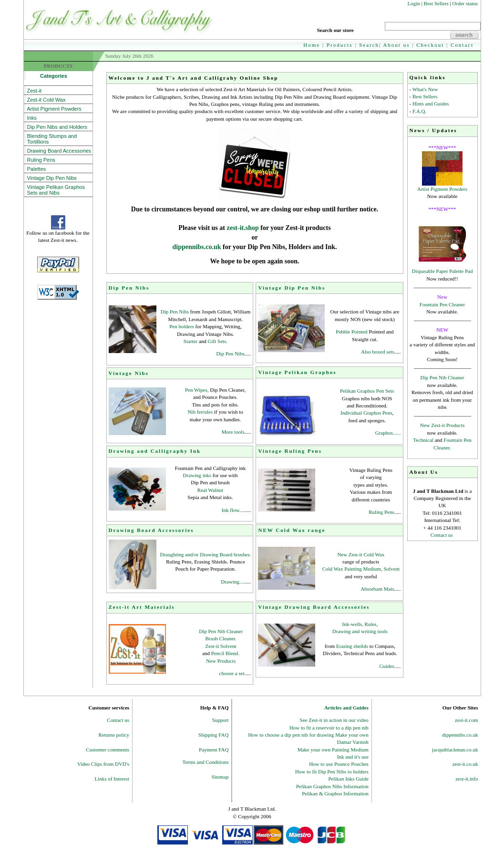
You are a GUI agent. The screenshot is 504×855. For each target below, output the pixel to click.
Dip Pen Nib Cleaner (442, 377)
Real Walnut (210, 490)
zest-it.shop (242, 228)
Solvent (391, 569)
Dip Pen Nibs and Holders (57, 127)
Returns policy (114, 735)
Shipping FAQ (214, 735)
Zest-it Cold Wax (46, 100)
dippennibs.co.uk (198, 247)
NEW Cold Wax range (292, 530)
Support (221, 720)
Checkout (430, 45)
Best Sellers (436, 3)
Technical (423, 440)
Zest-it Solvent (221, 646)
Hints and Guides (431, 104)
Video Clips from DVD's (103, 764)
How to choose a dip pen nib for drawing (292, 735)
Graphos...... (388, 433)
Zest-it (35, 91)
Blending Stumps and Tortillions (52, 139)
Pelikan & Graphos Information (335, 793)
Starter (191, 341)
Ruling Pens (41, 160)
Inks (32, 118)
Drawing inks (197, 475)
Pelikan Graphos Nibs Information (332, 786)
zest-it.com (467, 720)
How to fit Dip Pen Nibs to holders (332, 772)
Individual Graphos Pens (366, 413)
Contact (462, 45)
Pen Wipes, (197, 390)
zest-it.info (467, 779)
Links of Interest (112, 779)
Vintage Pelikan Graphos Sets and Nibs (56, 190)
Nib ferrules (201, 412)
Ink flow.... (233, 510)
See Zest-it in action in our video (334, 720)
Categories (47, 76)
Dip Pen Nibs (129, 288)
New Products (221, 661)
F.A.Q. (419, 111)
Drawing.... (233, 582)
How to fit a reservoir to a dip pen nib (329, 728)
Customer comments (108, 750)
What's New (425, 89)
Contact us (442, 535)
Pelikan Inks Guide (348, 779)
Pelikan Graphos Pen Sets (367, 391)
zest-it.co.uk (465, 764)
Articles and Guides (346, 708)
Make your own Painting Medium (333, 750)
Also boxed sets (378, 352)
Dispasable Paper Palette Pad (442, 271)
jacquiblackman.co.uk (455, 750)
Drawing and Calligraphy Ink (155, 451)
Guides (387, 666)
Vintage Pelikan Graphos (297, 372)
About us (396, 45)
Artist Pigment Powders (442, 189)
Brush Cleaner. (221, 638)
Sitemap (220, 777)
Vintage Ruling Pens (290, 451)
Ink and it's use (353, 757)
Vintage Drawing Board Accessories (314, 607)
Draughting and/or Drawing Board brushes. (206, 554)
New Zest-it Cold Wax (361, 554)
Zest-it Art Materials (142, 607)
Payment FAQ (214, 750)
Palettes (37, 169)
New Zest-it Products (442, 425)
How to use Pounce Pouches (339, 764)
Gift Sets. (218, 341)
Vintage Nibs (129, 373)
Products (340, 45)
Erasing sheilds (353, 646)
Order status (465, 3)
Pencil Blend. (225, 653)
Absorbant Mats (377, 589)
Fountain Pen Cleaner (442, 304)
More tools (233, 432)
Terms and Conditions (205, 762)
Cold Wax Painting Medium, (352, 569)
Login (414, 3)
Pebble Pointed (351, 332)
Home (312, 45)
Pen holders (182, 326)
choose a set (232, 673)
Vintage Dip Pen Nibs (52, 178)
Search (369, 45)
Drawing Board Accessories (59, 151)
